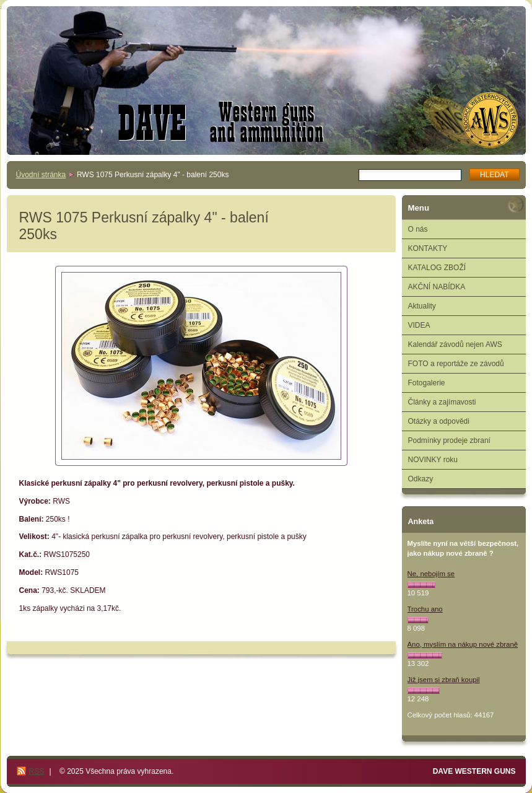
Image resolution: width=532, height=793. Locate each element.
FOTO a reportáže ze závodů (456, 364)
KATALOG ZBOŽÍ (437, 268)
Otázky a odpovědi (439, 421)
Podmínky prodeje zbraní (449, 440)
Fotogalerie (427, 383)
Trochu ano (425, 609)
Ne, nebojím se (431, 574)
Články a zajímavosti (442, 402)
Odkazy (421, 479)
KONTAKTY (428, 248)
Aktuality (422, 306)
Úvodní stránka (41, 175)
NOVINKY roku (433, 460)
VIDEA (419, 325)
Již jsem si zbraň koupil (444, 680)
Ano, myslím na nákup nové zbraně (463, 644)
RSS (37, 771)
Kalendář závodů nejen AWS (455, 344)
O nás (418, 229)
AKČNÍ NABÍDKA (437, 287)
